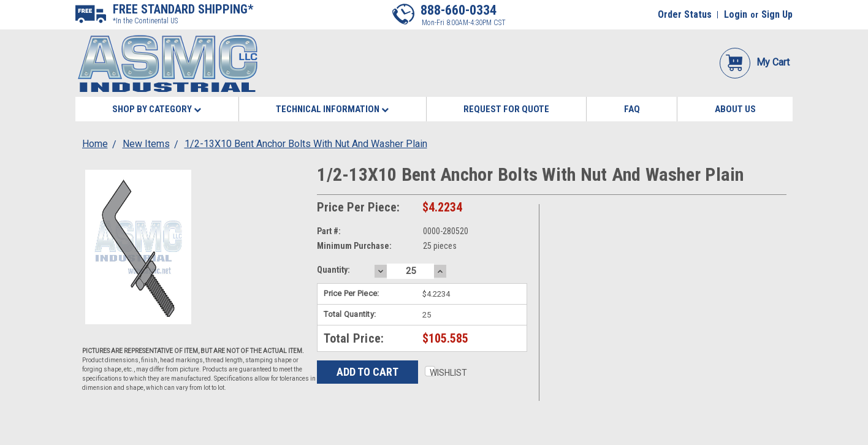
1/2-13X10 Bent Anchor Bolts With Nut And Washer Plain (306, 144)
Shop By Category (157, 109)
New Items (146, 144)
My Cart (755, 62)
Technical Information (332, 109)
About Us (735, 109)
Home (95, 144)
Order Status (685, 14)
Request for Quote (506, 109)
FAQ (632, 109)
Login (736, 14)
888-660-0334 (459, 10)
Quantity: (333, 270)
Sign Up (777, 14)
